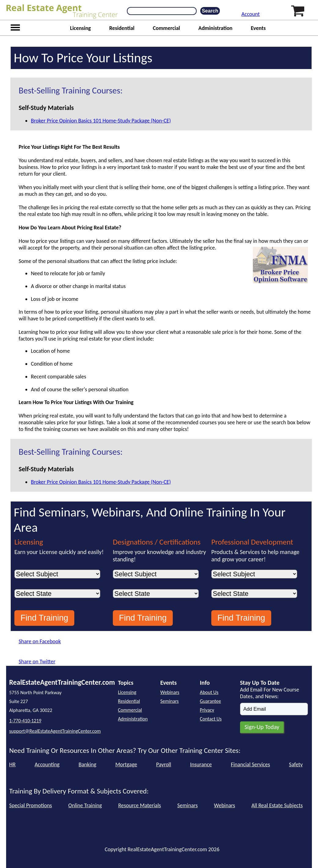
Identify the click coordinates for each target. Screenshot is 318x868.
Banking (87, 764)
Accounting (47, 764)
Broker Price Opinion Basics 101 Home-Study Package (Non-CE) (101, 121)
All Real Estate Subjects (277, 805)
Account (251, 14)
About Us (209, 692)
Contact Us (211, 719)
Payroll (164, 764)
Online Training (85, 805)
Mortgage (126, 764)
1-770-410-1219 (25, 721)
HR (12, 764)
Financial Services (250, 764)
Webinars (170, 692)
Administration (216, 28)
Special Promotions (31, 805)
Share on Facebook (40, 641)
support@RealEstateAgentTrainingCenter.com (55, 731)
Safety (296, 764)
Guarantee (211, 701)
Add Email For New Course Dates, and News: (270, 693)
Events (258, 28)
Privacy (207, 710)
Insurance (201, 764)
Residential (122, 28)
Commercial (166, 28)
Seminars (169, 701)
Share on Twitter (37, 662)
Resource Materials (140, 805)
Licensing (80, 28)
